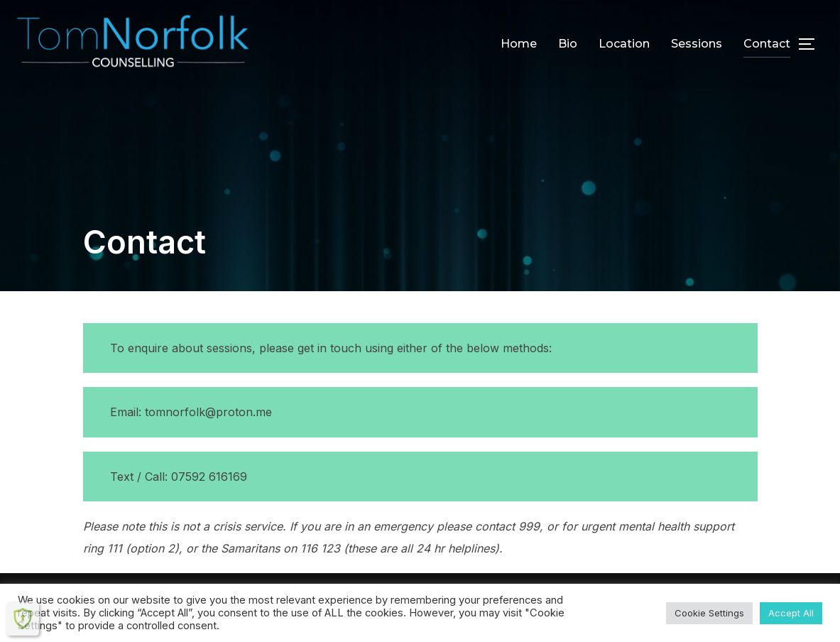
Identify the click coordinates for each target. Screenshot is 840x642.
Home (519, 44)
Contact (767, 44)
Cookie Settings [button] (709, 613)
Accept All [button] (791, 613)
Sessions (697, 44)
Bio (568, 44)
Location (624, 44)
